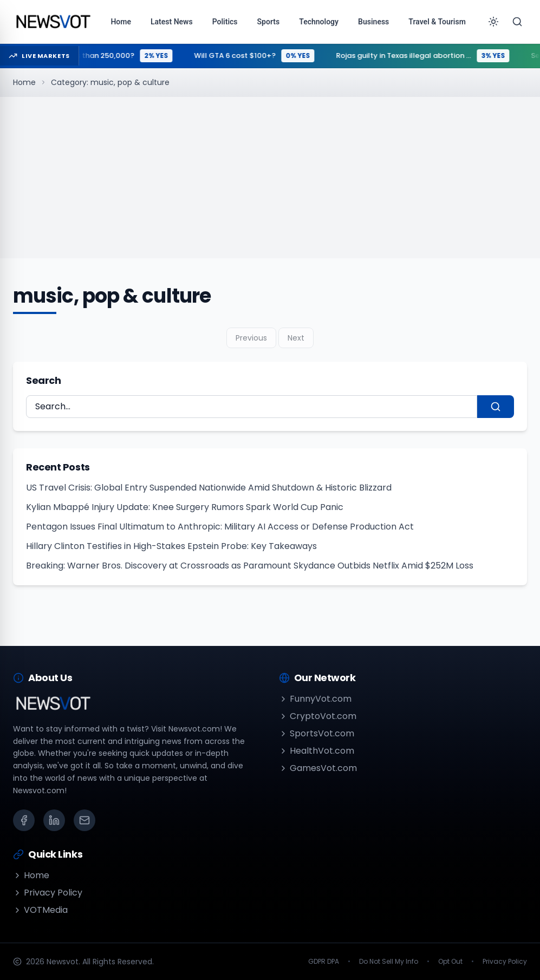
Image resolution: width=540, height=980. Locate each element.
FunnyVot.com (315, 699)
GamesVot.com (318, 768)
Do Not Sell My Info (389, 962)
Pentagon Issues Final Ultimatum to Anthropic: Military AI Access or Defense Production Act (220, 527)
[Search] (517, 22)
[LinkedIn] (54, 820)
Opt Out (450, 962)
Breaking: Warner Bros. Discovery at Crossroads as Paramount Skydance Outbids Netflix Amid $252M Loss (250, 566)
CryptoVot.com (318, 716)
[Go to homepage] (53, 22)
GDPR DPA (324, 962)
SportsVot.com (317, 733)
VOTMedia (40, 910)
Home (24, 82)
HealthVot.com (317, 751)
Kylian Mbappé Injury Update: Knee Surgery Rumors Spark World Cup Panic (185, 507)
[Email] (84, 820)
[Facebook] (24, 820)
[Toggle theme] (493, 22)
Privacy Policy (48, 893)
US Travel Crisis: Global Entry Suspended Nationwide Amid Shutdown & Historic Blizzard (209, 488)
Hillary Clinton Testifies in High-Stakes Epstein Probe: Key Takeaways (171, 546)
